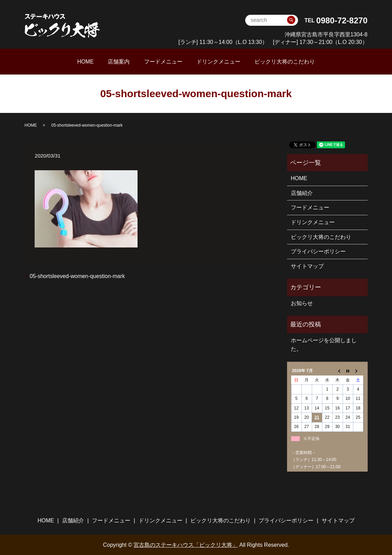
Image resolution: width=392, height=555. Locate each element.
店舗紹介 (302, 192)
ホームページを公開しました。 (324, 344)
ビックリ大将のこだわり (265, 61)
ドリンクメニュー (209, 61)
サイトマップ (307, 265)
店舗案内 (129, 61)
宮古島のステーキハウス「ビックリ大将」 (186, 544)
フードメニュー (163, 61)
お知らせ (302, 303)
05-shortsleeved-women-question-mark (77, 275)
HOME (105, 61)
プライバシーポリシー (318, 251)
